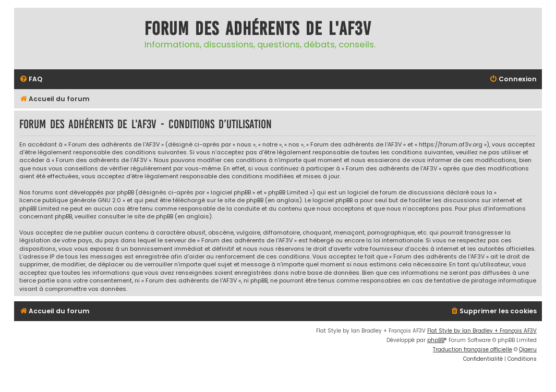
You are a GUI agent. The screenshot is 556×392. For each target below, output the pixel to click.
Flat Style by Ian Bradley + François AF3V (482, 331)
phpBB (436, 340)
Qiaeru (528, 350)
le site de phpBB (240, 200)
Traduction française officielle (473, 350)
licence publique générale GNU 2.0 (70, 200)
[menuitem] (31, 79)
